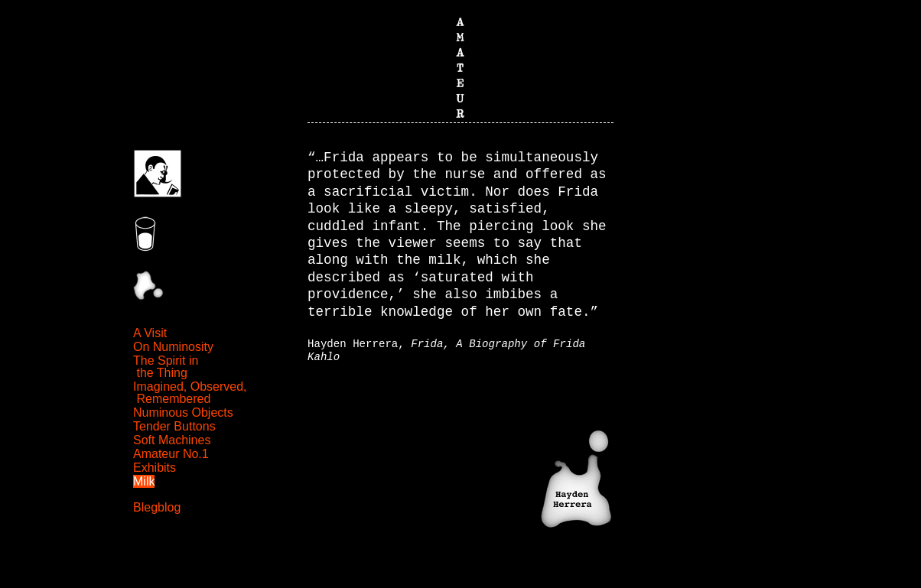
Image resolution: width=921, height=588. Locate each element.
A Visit (150, 333)
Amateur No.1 (171, 454)
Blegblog (157, 507)
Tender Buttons (174, 426)
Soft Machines (172, 440)
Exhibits (155, 468)
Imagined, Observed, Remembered (190, 393)
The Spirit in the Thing (166, 367)
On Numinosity (173, 347)
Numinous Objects (183, 413)
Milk (144, 481)
